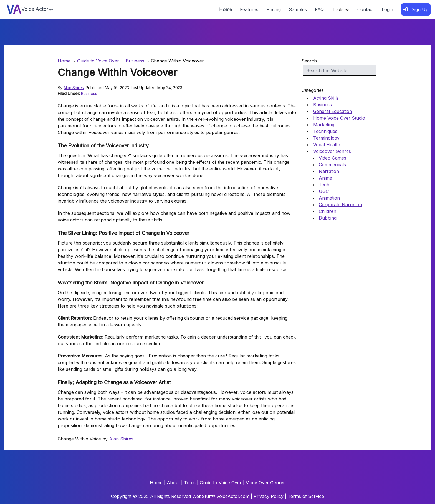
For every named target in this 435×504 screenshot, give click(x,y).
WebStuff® (204, 496)
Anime (325, 178)
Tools (341, 9)
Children (327, 211)
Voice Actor (30, 9)
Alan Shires (74, 88)
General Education (333, 111)
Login (387, 9)
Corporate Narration (340, 205)
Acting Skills (326, 98)
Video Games (332, 158)
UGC (324, 191)
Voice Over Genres (266, 483)
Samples (298, 9)
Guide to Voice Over (98, 61)
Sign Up (416, 9)
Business (135, 61)
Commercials (332, 165)
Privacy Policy (269, 496)
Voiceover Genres (332, 151)
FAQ (319, 9)
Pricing (274, 9)
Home (226, 9)
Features (249, 9)
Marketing (324, 125)
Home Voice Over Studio (339, 118)
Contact (366, 9)
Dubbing (328, 218)
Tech (324, 185)
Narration (329, 171)
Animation (329, 198)
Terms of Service (306, 496)
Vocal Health (327, 145)
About (173, 483)
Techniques (325, 131)
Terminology (326, 138)
